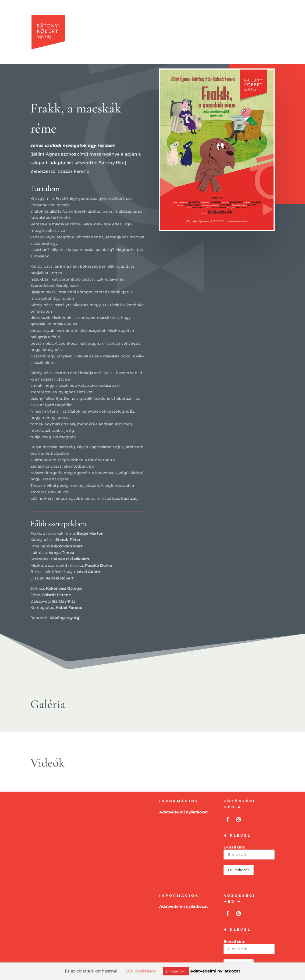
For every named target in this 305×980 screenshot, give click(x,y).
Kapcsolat (89, 43)
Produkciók (116, 21)
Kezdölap (88, 21)
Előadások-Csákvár (155, 21)
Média (213, 21)
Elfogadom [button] (176, 971)
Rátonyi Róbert (240, 21)
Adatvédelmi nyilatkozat (184, 812)
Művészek (191, 21)
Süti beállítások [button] (141, 971)
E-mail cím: (249, 852)
